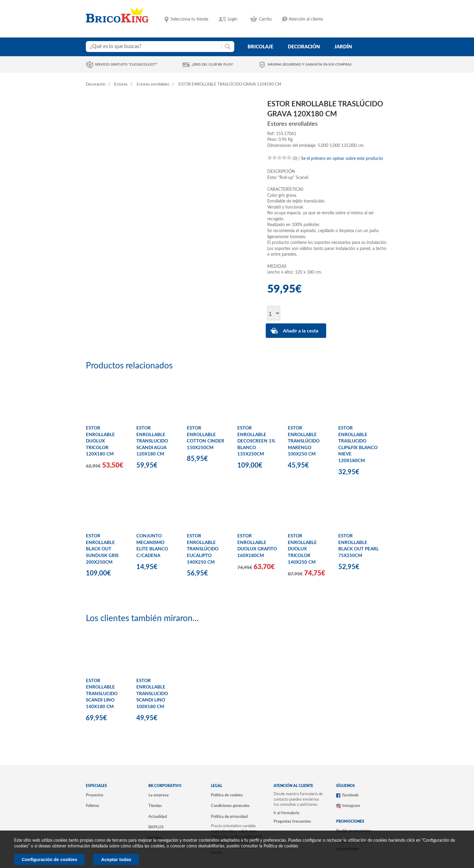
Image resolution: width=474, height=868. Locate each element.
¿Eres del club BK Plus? (212, 65)
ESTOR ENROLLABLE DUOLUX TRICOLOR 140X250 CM (302, 549)
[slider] (279, 157)
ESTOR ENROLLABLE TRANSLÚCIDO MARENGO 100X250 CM (304, 441)
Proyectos (95, 795)
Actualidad (158, 817)
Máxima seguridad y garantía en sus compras (310, 65)
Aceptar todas (116, 859)
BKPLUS (156, 827)
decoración (304, 47)
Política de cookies (227, 795)
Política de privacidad (229, 817)
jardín (343, 47)
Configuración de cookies (49, 859)
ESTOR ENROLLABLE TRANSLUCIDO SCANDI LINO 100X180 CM (152, 694)
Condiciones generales (230, 806)
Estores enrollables (153, 84)
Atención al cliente (306, 19)
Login (232, 19)
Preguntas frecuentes (292, 821)
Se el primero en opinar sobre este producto (342, 159)
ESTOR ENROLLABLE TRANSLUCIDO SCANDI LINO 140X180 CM (102, 694)
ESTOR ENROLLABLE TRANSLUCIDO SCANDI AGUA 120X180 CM (152, 441)
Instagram (351, 806)
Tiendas (155, 806)
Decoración (96, 84)
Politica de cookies (281, 846)
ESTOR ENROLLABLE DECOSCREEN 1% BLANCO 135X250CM (256, 441)
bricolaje (260, 47)
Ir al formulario (286, 813)
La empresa (159, 795)
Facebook (350, 795)
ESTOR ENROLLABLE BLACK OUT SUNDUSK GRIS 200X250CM (102, 549)
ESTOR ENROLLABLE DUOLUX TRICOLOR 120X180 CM (100, 441)
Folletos (93, 806)
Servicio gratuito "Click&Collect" (126, 65)
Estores (121, 84)
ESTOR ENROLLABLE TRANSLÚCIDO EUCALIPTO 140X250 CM (203, 549)
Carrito (265, 19)
